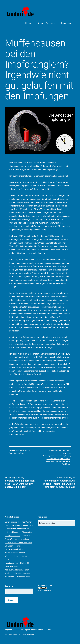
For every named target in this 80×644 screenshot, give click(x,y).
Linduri (28, 23)
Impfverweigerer (65, 461)
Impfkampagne (65, 459)
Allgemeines (66, 450)
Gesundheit (67, 453)
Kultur (40, 23)
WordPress (29, 634)
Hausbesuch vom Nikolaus (16, 563)
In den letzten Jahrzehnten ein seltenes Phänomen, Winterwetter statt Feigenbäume (19, 532)
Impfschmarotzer (52, 461)
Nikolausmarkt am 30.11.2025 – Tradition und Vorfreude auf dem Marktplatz (18, 573)
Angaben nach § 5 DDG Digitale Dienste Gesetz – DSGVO (28, 630)
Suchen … (9, 586)
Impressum (66, 23)
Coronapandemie (53, 459)
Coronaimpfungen (64, 456)
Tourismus (50, 23)
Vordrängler (66, 464)
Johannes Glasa (18, 453)
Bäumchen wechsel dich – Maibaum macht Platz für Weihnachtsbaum (16, 553)
